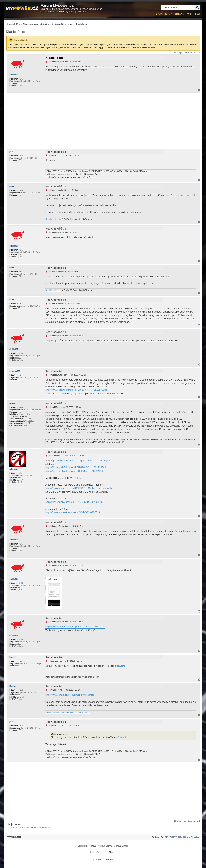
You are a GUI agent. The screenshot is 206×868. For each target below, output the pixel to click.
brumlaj (13, 657)
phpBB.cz (110, 852)
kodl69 (12, 403)
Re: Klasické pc (56, 152)
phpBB (93, 846)
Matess (13, 686)
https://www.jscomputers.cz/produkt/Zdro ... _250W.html (75, 627)
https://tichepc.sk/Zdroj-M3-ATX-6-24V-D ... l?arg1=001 (75, 502)
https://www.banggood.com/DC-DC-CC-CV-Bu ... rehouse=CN (79, 488)
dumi (12, 186)
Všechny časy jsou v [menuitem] (184, 837)
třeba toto (120, 666)
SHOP (169, 14)
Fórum (158, 14)
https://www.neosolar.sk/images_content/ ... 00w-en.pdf (80, 460)
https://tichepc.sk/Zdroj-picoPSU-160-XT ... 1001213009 (75, 471)
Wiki (190, 14)
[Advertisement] (103, 121)
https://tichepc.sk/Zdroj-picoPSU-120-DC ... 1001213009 (76, 467)
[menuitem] (47, 24)
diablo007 (14, 75)
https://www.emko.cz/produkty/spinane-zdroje (70, 695)
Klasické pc (15, 32)
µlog (198, 14)
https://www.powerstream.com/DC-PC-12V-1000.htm (74, 512)
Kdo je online (13, 824)
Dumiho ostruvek (53, 219)
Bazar (178, 14)
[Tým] (164, 837)
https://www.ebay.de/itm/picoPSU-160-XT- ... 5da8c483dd (76, 390)
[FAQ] (156, 837)
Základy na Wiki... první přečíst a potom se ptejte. (68, 712)
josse (12, 152)
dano (12, 300)
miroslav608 (15, 371)
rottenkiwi (14, 469)
